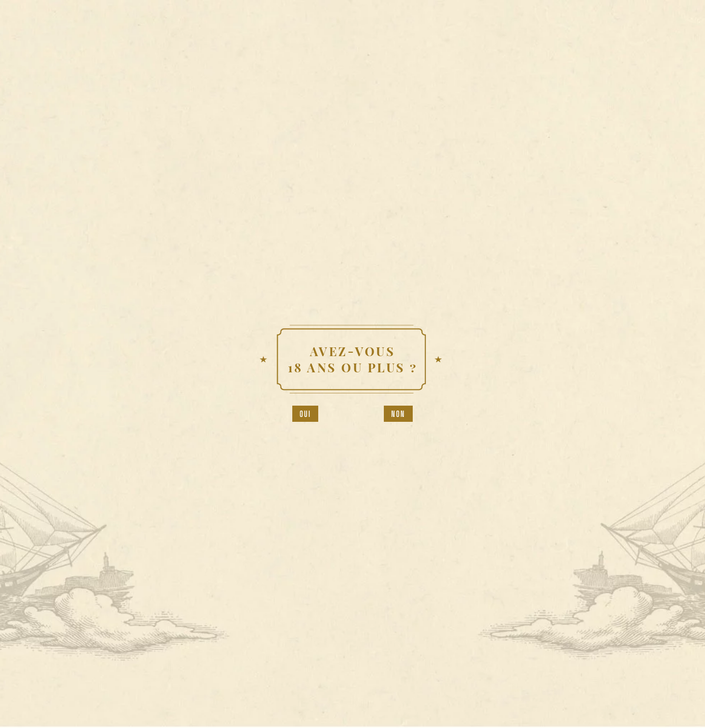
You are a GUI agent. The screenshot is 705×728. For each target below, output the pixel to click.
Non (399, 414)
